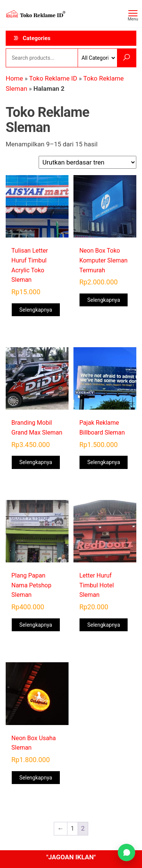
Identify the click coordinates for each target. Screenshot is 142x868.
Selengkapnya (36, 310)
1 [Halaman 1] (72, 828)
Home (14, 78)
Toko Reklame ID (53, 78)
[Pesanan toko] (87, 162)
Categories (37, 38)
